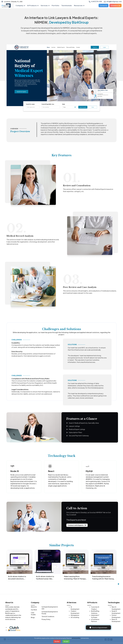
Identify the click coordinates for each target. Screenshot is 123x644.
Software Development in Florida (50, 613)
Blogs (33, 617)
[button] (118, 584)
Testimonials (67, 5)
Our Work (34, 610)
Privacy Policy (46, 619)
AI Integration (75, 615)
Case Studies (33, 614)
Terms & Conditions (48, 616)
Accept (66, 641)
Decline (57, 641)
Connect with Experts (77, 525)
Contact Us (103, 5)
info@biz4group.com (113, 1)
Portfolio (55, 5)
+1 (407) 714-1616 (95, 1)
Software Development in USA (50, 608)
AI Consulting (75, 617)
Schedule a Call (115, 5)
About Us (34, 607)
